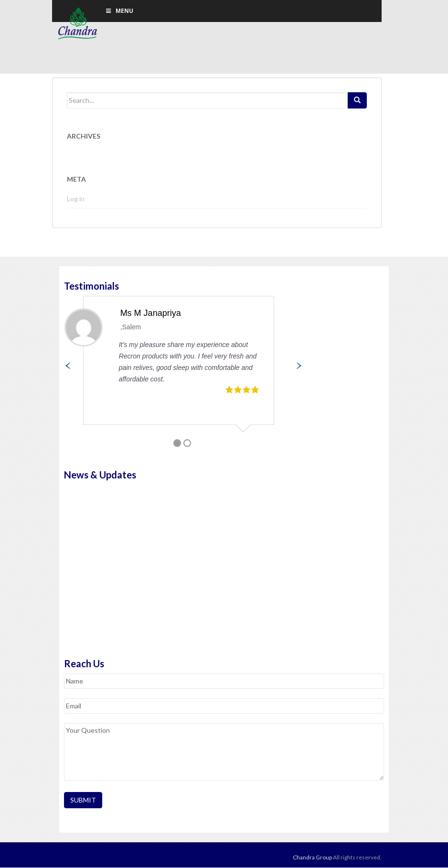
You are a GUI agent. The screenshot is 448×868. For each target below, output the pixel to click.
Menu (119, 11)
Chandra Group (78, 24)
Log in (76, 200)
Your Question (224, 752)
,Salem (131, 328)
